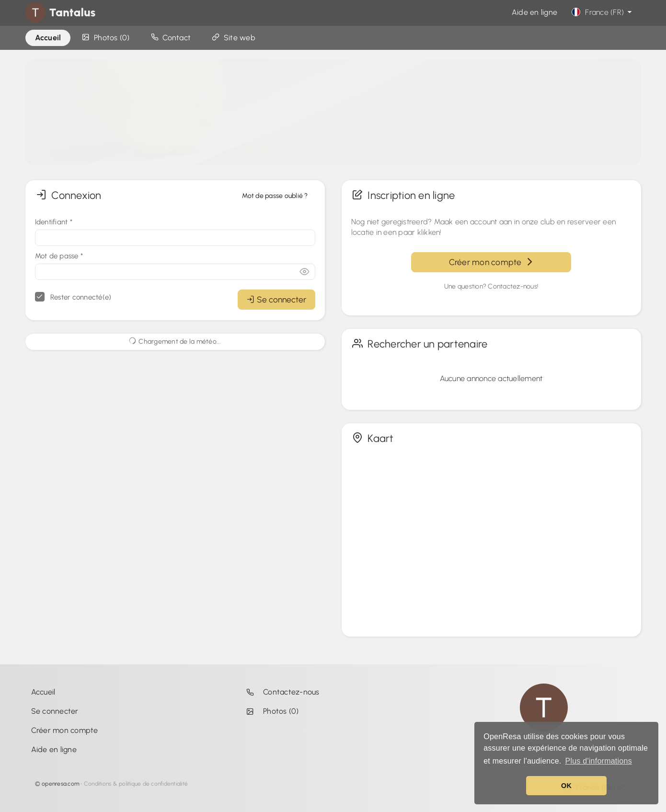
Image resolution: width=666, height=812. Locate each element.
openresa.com (61, 784)
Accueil (43, 692)
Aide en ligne (534, 12)
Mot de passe (59, 256)
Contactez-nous (281, 692)
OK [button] (566, 786)
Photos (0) (270, 711)
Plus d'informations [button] (598, 761)
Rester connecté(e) (73, 297)
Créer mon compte (491, 262)
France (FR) (603, 12)
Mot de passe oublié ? (275, 196)
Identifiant (54, 222)
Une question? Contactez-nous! (491, 286)
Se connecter (276, 299)
